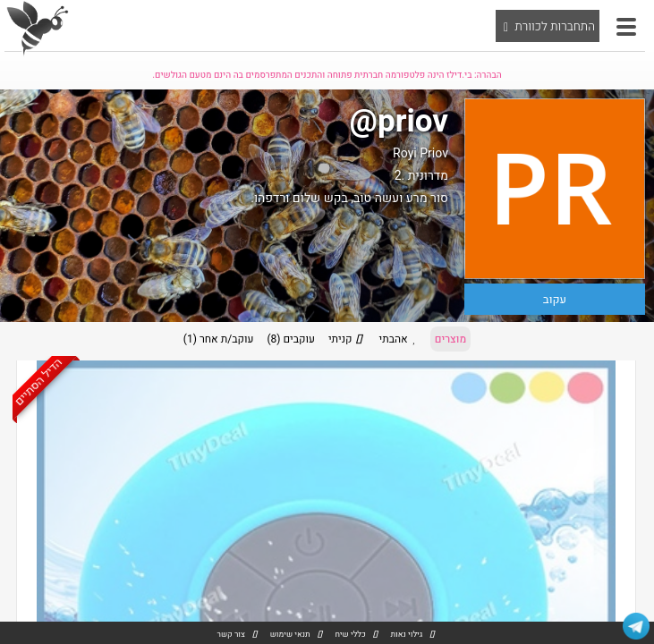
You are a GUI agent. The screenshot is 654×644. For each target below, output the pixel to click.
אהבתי (400, 339)
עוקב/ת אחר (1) (219, 339)
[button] (626, 27)
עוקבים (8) (291, 339)
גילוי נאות (406, 635)
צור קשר (231, 635)
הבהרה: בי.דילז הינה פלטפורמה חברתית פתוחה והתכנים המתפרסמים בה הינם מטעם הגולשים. (327, 75)
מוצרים (450, 339)
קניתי (347, 339)
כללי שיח (350, 635)
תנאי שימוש (290, 635)
